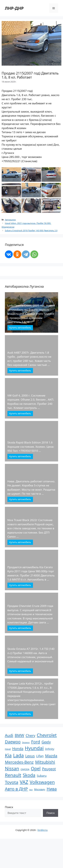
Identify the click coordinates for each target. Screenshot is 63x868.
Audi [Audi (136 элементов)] (9, 735)
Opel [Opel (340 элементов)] (36, 769)
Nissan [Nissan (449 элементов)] (12, 768)
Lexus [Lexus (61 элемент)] (30, 756)
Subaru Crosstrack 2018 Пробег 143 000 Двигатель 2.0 (31, 231)
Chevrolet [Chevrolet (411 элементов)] (47, 735)
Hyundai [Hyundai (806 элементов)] (34, 748)
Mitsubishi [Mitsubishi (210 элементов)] (45, 762)
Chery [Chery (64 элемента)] (30, 735)
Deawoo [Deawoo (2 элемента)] (26, 743)
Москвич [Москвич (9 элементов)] (40, 789)
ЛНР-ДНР (14, 8)
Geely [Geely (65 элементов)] (46, 742)
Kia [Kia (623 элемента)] (8, 755)
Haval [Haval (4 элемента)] (8, 749)
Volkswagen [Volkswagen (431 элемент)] (42, 782)
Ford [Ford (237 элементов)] (36, 742)
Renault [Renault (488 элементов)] (13, 775)
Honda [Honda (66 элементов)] (18, 749)
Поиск (9, 807)
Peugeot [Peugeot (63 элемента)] (49, 769)
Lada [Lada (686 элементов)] (18, 755)
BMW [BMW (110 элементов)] (19, 735)
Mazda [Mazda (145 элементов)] (51, 756)
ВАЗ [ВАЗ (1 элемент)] (31, 790)
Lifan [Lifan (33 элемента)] (40, 756)
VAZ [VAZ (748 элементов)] (24, 782)
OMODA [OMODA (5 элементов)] (25, 769)
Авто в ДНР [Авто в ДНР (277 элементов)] (16, 789)
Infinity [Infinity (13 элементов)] (50, 749)
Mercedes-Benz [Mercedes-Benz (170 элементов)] (19, 762)
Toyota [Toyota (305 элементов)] (12, 782)
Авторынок (10, 220)
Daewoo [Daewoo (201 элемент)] (13, 742)
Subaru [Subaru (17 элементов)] (42, 776)
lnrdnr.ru (43, 830)
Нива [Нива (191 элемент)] (52, 789)
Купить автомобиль (20, 328)
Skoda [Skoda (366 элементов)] (29, 775)
